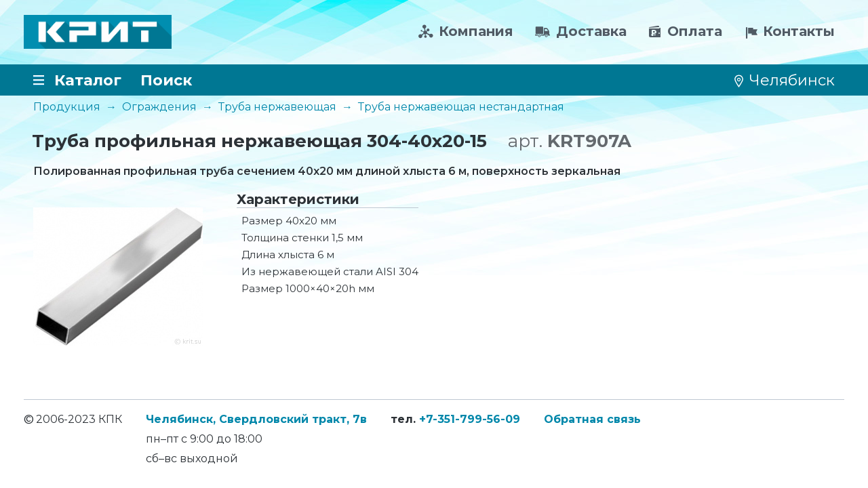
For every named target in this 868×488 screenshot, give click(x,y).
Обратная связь (592, 419)
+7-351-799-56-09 (470, 419)
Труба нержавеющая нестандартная (461, 107)
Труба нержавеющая (277, 107)
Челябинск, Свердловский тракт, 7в (256, 419)
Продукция (67, 107)
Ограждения (159, 107)
